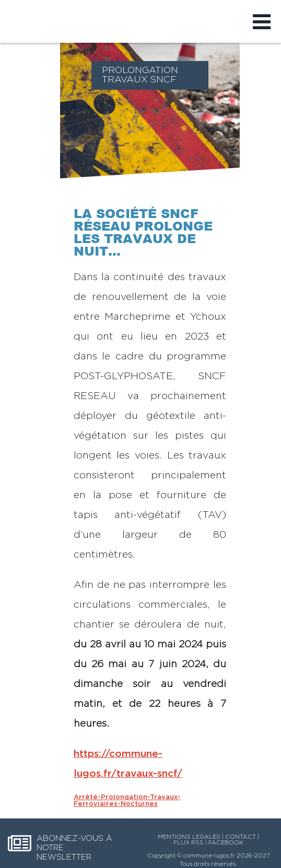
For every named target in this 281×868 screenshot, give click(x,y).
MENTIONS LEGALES (189, 837)
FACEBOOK (226, 843)
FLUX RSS (189, 843)
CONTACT (241, 837)
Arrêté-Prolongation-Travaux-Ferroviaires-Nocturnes (127, 801)
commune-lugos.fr (209, 856)
